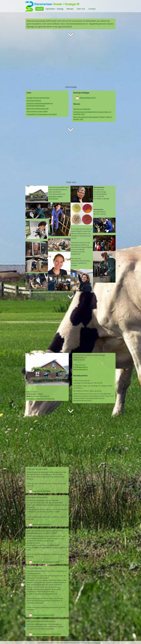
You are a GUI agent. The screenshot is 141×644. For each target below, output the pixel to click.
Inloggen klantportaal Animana (38, 98)
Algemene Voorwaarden (42, 524)
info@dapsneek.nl (81, 367)
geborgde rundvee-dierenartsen (56, 197)
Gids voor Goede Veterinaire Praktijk (46, 562)
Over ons (81, 9)
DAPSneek (70, 4)
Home (40, 9)
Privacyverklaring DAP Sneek (43, 615)
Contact (92, 9)
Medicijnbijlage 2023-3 (88, 98)
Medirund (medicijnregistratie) (38, 109)
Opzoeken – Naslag (54, 9)
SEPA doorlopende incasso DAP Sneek (47, 634)
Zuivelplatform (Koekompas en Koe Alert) (42, 114)
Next (70, 35)
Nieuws (70, 9)
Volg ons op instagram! (82, 109)
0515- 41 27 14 (80, 365)
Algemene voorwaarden (94, 643)
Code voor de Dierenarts (42, 491)
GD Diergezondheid (34, 101)
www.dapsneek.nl (81, 369)
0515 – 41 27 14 (95, 391)
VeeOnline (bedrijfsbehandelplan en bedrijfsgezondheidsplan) (40, 104)
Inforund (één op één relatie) (37, 111)
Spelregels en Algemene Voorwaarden (40, 399)
